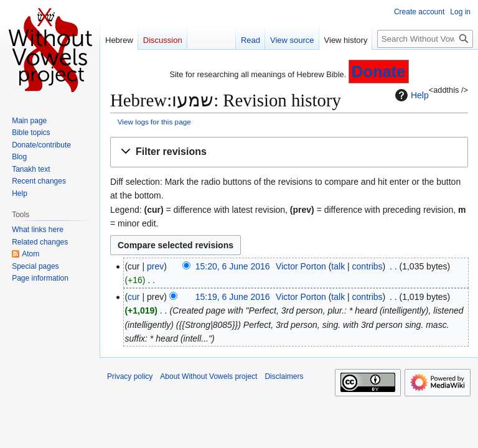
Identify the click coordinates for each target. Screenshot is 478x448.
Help (410, 95)
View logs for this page (154, 122)
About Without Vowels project (209, 376)
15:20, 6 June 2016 (233, 266)
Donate (379, 72)
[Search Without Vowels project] (425, 39)
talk (338, 266)
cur (134, 297)
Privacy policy (130, 376)
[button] (289, 152)
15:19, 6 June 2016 (233, 297)
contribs (368, 266)
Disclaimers (284, 376)
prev (155, 266)
